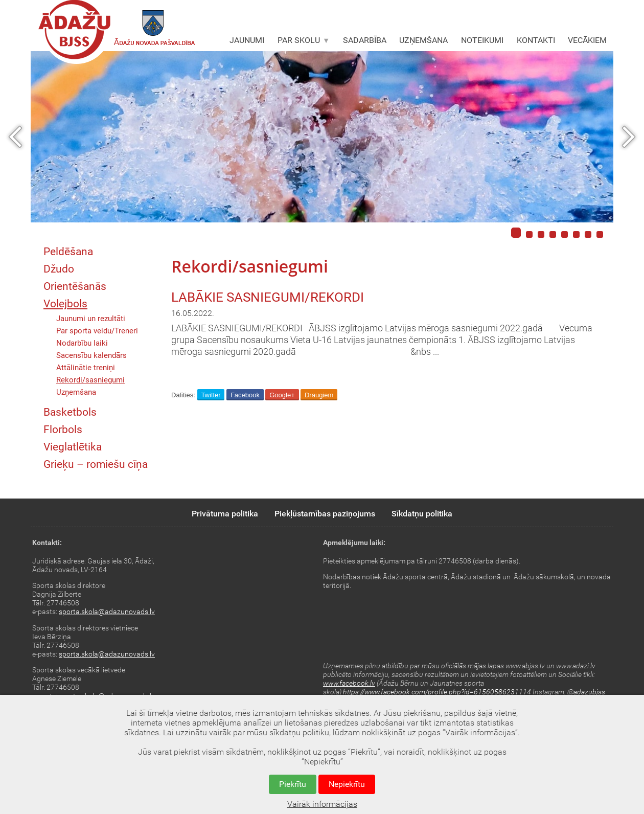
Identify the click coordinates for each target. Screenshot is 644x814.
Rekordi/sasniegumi (90, 380)
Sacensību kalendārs (91, 355)
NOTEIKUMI (482, 40)
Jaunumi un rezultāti (91, 319)
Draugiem (319, 395)
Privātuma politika (225, 514)
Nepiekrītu (347, 784)
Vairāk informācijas (322, 804)
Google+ (282, 395)
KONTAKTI (536, 40)
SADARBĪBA (365, 40)
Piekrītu (293, 784)
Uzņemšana (76, 392)
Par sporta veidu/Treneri (97, 331)
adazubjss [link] (589, 692)
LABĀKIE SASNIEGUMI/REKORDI (268, 297)
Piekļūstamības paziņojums (325, 514)
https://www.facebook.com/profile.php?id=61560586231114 (437, 692)
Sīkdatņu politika (422, 514)
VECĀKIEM (587, 40)
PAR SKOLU (304, 40)
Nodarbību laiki (82, 343)
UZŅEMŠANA (423, 40)
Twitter (211, 395)
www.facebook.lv (349, 683)
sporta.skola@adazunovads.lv (107, 612)
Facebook (245, 395)
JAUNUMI (247, 40)
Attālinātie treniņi (86, 368)
